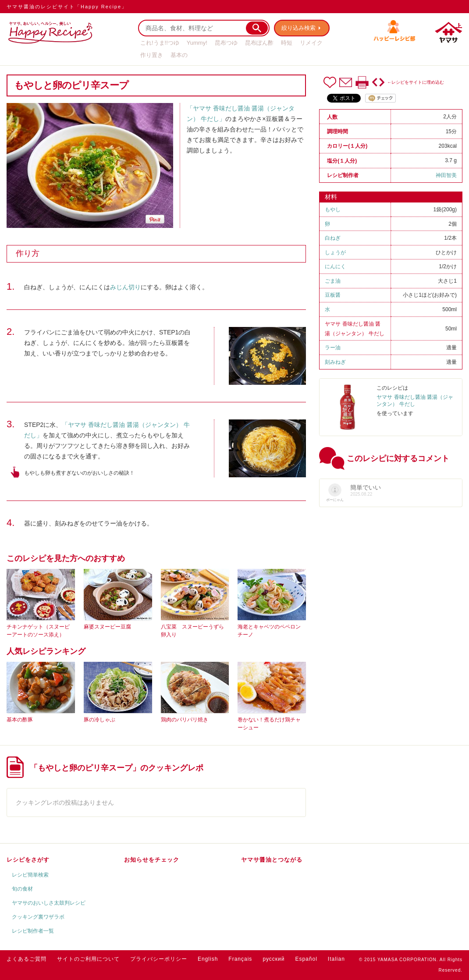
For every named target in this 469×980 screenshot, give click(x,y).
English (208, 959)
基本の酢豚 (20, 720)
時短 (287, 43)
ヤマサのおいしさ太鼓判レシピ (49, 903)
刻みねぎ (335, 362)
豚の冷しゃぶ (99, 720)
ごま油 (333, 281)
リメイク (311, 43)
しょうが (335, 252)
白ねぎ (333, 238)
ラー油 (333, 348)
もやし (333, 209)
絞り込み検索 (298, 28)
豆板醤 (333, 295)
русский (274, 959)
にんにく (335, 266)
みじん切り (125, 287)
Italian (336, 959)
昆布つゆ (226, 43)
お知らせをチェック (152, 860)
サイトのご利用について (88, 959)
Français (240, 959)
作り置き (152, 55)
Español (306, 959)
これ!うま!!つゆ (160, 43)
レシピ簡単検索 (30, 875)
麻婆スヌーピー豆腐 (107, 627)
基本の (179, 55)
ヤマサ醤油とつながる (272, 860)
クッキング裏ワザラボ (38, 917)
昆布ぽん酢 (259, 43)
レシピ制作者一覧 (33, 931)
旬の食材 (22, 889)
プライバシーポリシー (159, 959)
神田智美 (446, 175)
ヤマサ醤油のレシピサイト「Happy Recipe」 (67, 7)
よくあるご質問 (27, 959)
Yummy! (197, 43)
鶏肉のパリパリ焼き (185, 720)
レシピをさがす (28, 860)
